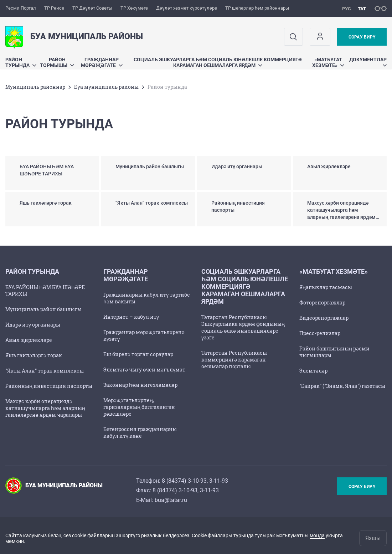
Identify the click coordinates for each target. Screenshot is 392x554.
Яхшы (373, 538)
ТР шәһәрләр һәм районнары (257, 8)
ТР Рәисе (54, 8)
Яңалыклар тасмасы (326, 287)
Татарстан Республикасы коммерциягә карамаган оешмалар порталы (234, 360)
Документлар (368, 61)
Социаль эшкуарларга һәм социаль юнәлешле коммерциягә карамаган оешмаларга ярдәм (218, 62)
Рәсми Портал (21, 8)
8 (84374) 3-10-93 (184, 481)
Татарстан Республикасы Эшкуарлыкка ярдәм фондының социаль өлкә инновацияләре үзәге (243, 327)
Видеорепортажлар (324, 318)
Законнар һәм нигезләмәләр (140, 385)
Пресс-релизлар (320, 333)
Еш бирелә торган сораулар (138, 354)
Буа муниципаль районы (106, 87)
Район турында (21, 62)
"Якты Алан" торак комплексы (45, 371)
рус (347, 9)
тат (362, 9)
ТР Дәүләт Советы (92, 8)
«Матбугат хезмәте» (328, 62)
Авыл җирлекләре (29, 340)
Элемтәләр (313, 371)
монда (317, 535)
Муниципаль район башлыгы (43, 309)
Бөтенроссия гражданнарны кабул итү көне (140, 432)
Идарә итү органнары (33, 325)
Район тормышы (57, 62)
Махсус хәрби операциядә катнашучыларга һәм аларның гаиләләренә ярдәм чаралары (45, 408)
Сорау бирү (362, 37)
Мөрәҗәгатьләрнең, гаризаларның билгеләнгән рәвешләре (139, 407)
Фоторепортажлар (322, 302)
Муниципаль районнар (35, 87)
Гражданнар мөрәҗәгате (102, 62)
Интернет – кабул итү (131, 317)
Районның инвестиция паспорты (49, 386)
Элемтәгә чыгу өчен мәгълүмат (144, 370)
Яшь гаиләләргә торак (34, 355)
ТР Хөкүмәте (134, 8)
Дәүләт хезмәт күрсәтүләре (187, 8)
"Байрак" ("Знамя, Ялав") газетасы (342, 386)
